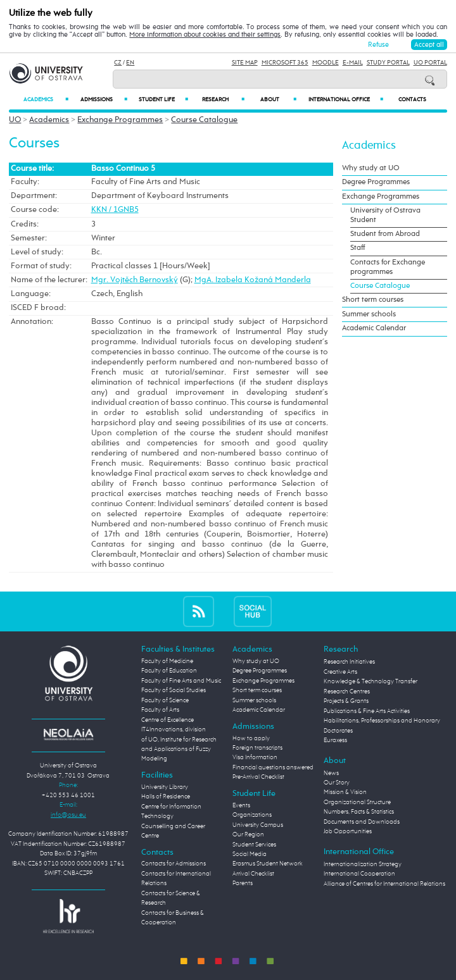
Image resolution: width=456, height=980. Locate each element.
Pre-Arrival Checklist (258, 777)
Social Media (250, 854)
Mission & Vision (345, 792)
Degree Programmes (376, 182)
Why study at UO (371, 168)
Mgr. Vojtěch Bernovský (135, 280)
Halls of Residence (166, 797)
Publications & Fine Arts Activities (367, 711)
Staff (358, 248)
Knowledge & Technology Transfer (370, 681)
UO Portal (430, 63)
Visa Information (255, 757)
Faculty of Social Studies (174, 690)
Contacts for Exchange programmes (388, 267)
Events (241, 805)
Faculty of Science (165, 700)
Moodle (326, 63)
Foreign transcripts (257, 748)
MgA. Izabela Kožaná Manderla (253, 280)
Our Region (248, 834)
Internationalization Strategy (363, 864)
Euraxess (335, 740)
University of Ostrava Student (385, 215)
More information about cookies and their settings (205, 35)
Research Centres (347, 692)
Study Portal (388, 63)
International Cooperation (359, 874)
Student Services (254, 845)
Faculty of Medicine (167, 661)
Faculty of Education (169, 671)
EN (130, 63)
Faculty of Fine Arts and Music (181, 681)
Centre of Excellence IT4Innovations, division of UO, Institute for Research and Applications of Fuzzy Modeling (179, 740)
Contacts (412, 100)
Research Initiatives (349, 662)
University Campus (258, 825)
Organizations (252, 815)
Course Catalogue (204, 120)
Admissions (104, 99)
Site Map (245, 63)
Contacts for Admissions (174, 864)
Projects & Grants (346, 701)
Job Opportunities (348, 831)
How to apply (251, 738)
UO (15, 120)
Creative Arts (340, 672)
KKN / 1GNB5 (115, 210)
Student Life (163, 99)
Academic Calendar (374, 328)
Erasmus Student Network (268, 864)
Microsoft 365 (285, 63)
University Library (165, 787)
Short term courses (373, 300)
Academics (46, 99)
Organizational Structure (357, 802)
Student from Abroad (385, 234)
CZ (118, 63)
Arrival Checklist (253, 874)
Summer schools (369, 314)
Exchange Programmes (120, 120)
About (279, 99)
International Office (346, 99)
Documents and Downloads (362, 822)
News (331, 773)
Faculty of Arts (160, 710)
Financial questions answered (273, 767)
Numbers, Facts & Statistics (359, 812)
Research (223, 99)
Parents (243, 883)
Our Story (337, 783)
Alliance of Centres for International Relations (384, 884)
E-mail (353, 63)
